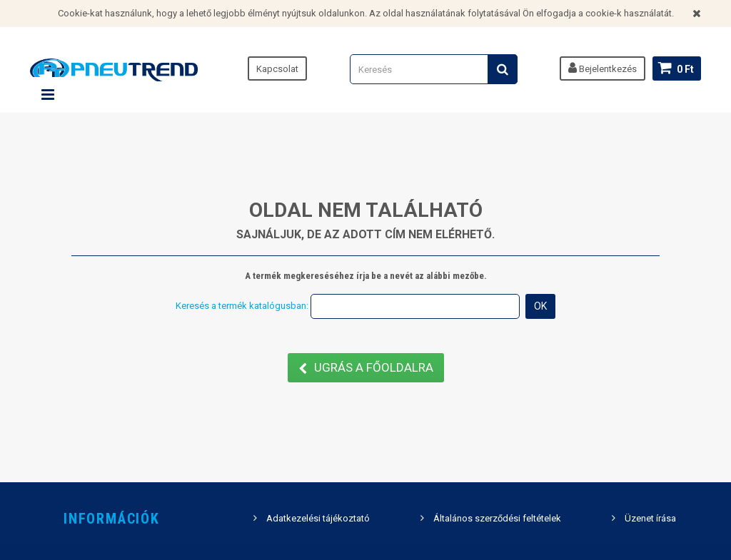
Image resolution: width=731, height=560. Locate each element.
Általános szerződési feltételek (497, 518)
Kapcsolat (277, 69)
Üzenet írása (650, 518)
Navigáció (48, 95)
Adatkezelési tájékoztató (318, 518)
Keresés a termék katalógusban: (242, 306)
